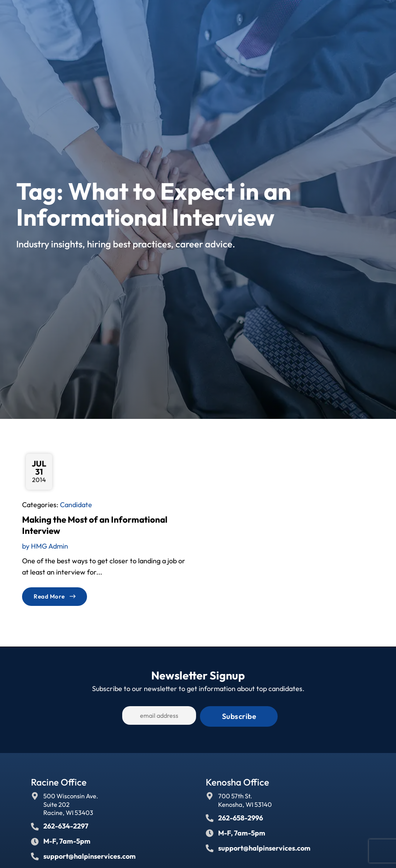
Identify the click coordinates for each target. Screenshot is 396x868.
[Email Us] (35, 854)
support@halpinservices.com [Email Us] (90, 854)
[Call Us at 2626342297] (35, 825)
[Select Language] (333, 15)
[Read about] (55, 596)
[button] (378, 15)
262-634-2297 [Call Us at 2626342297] (66, 824)
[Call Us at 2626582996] (210, 816)
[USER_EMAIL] (171, 715)
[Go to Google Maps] (35, 794)
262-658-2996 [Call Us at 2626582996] (241, 816)
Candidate (76, 505)
